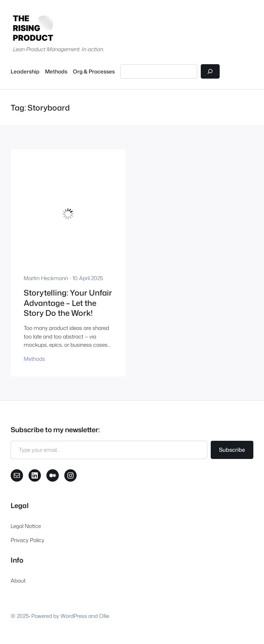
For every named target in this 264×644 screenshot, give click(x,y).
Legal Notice (26, 526)
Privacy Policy (27, 540)
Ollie (104, 616)
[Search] (210, 72)
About (18, 580)
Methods (34, 359)
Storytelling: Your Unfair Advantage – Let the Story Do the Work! (68, 303)
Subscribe (232, 450)
